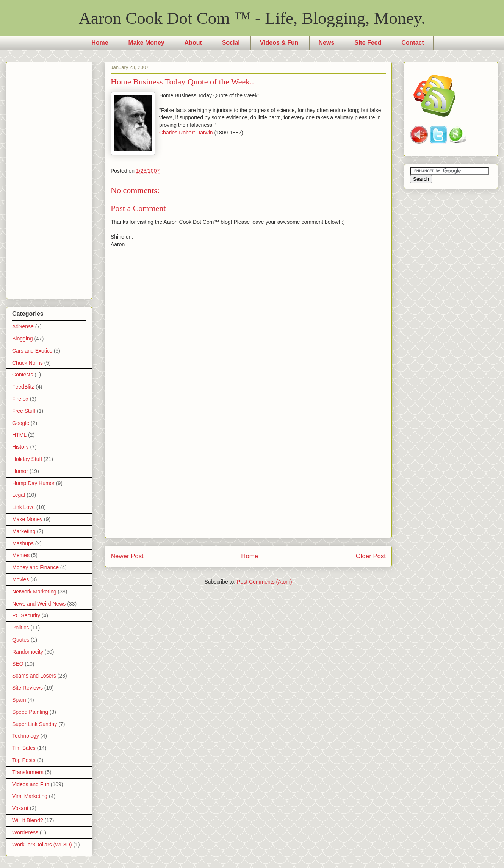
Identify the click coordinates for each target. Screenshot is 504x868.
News (327, 43)
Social (231, 43)
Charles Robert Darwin (186, 133)
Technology (26, 736)
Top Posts (24, 760)
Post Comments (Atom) (264, 582)
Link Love (23, 507)
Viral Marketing (30, 796)
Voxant (20, 808)
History (20, 447)
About (193, 43)
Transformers (28, 772)
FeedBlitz (23, 387)
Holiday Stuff (27, 459)
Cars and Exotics (32, 351)
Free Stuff (24, 411)
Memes (21, 555)
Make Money (146, 43)
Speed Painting (30, 712)
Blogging (23, 339)
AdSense (23, 326)
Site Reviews (27, 688)
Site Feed (368, 43)
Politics (20, 628)
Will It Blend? (28, 820)
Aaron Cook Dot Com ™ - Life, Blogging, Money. (252, 18)
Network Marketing (34, 592)
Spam (19, 700)
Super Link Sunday (34, 724)
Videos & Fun (279, 43)
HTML (19, 435)
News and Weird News (39, 604)
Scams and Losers (34, 676)
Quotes (21, 640)
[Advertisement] (248, 479)
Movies (20, 579)
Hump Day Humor (33, 483)
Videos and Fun (31, 784)
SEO (18, 664)
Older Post (371, 556)
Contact (413, 43)
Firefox (20, 399)
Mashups (23, 543)
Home (100, 43)
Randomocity (28, 652)
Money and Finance (35, 567)
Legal (19, 495)
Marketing (24, 531)
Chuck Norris (27, 363)
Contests (23, 375)
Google (21, 423)
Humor (20, 471)
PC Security (26, 615)
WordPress (25, 832)
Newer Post (127, 556)
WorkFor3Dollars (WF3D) (42, 845)
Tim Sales (24, 748)
